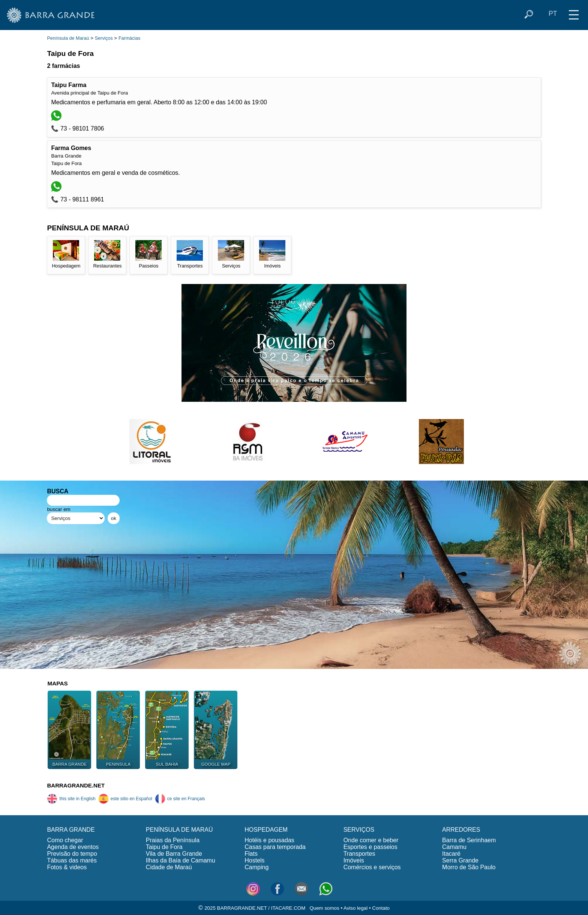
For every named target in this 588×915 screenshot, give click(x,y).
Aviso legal (355, 908)
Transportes (359, 854)
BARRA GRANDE (71, 830)
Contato (381, 908)
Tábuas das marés (72, 860)
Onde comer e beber (371, 840)
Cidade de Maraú (169, 867)
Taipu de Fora (164, 847)
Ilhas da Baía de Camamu (181, 860)
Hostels (254, 860)
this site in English (71, 799)
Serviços (104, 38)
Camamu (454, 847)
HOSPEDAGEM (266, 830)
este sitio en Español (125, 799)
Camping (256, 867)
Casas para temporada (275, 847)
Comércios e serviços (372, 867)
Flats (251, 854)
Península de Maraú (68, 38)
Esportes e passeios (370, 847)
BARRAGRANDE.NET (76, 785)
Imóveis (354, 860)
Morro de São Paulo (469, 867)
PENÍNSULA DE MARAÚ (179, 830)
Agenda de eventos (73, 847)
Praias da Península (173, 840)
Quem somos (324, 908)
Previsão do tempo (72, 854)
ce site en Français (180, 799)
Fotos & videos (67, 867)
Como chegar (65, 840)
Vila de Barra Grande (174, 854)
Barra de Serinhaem (469, 840)
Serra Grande (460, 860)
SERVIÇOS (359, 830)
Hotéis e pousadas (269, 840)
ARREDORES (461, 830)
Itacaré (451, 854)
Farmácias (129, 38)
